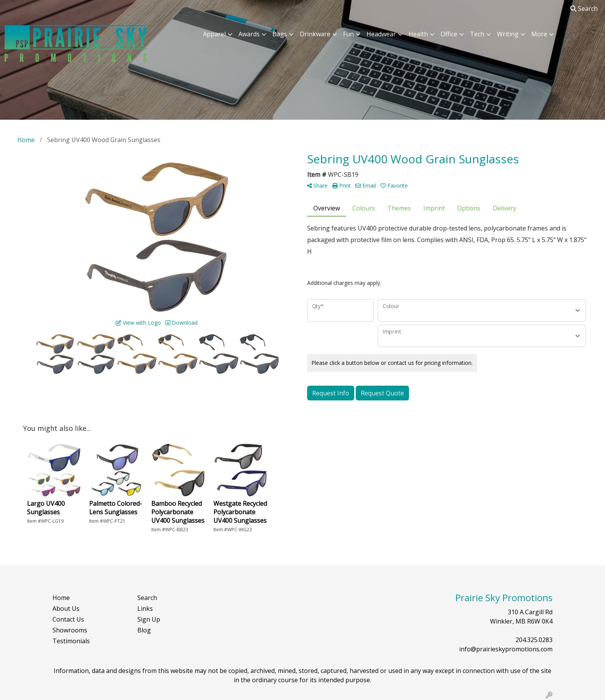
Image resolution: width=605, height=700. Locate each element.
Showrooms (70, 630)
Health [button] (418, 34)
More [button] (539, 34)
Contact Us (68, 619)
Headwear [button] (381, 34)
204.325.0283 (534, 640)
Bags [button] (280, 34)
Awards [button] (249, 34)
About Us (66, 608)
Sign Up (149, 619)
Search (584, 8)
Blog (144, 630)
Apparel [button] (214, 34)
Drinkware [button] (315, 34)
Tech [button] (477, 34)
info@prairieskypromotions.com (506, 649)
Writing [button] (508, 34)
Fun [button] (348, 34)
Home (61, 598)
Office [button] (449, 34)
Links (145, 608)
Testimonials (71, 641)
